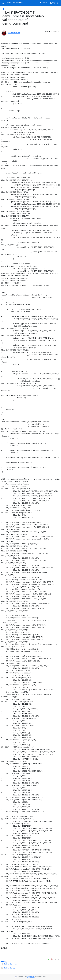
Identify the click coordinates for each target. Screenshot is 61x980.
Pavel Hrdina (14, 33)
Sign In (43, 3)
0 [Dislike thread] (52, 959)
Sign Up (54, 3)
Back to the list (8, 968)
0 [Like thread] (48, 959)
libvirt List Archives (15, 3)
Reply (4, 961)
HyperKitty (31, 977)
